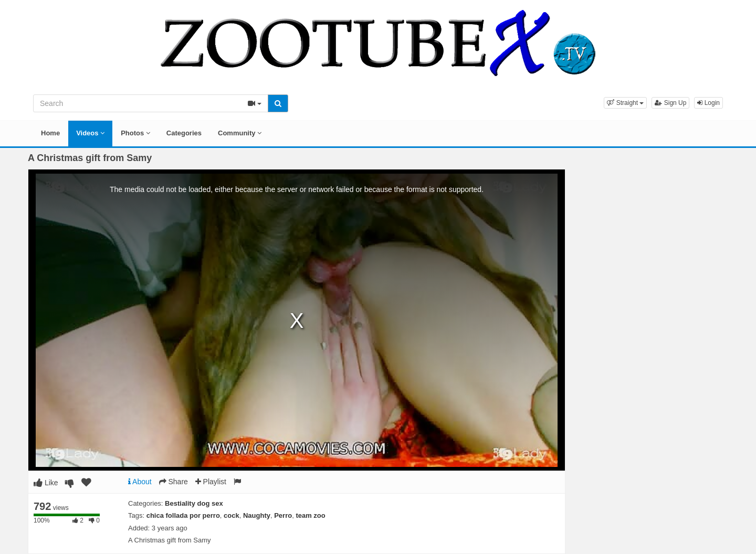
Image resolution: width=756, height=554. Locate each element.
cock (232, 515)
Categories (184, 133)
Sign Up (670, 103)
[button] (625, 103)
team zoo (310, 515)
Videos (90, 133)
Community (240, 133)
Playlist (211, 482)
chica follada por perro (183, 515)
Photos (135, 133)
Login (708, 103)
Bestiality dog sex (194, 503)
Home (50, 133)
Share (174, 482)
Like (46, 483)
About (140, 482)
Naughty (257, 515)
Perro (283, 515)
